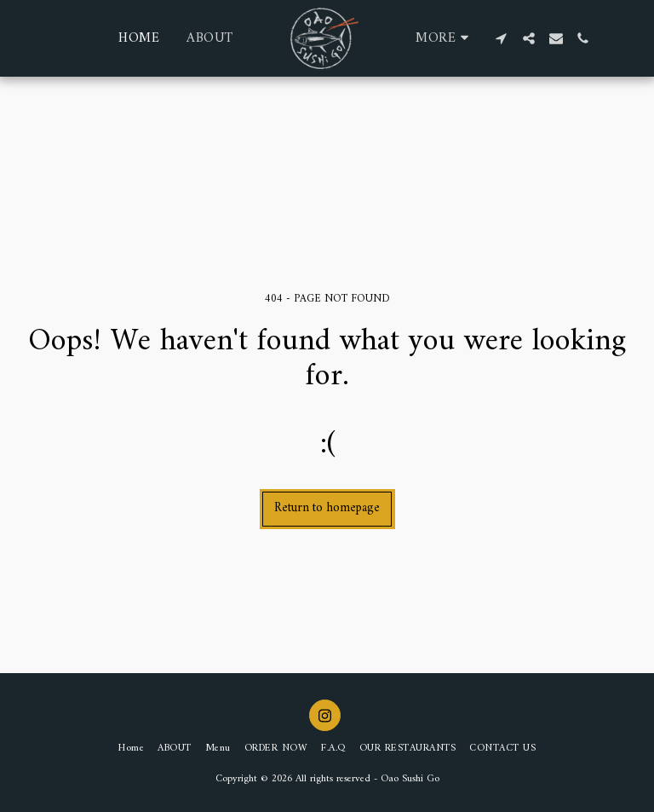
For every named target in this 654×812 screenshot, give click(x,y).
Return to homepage (327, 508)
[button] (502, 38)
